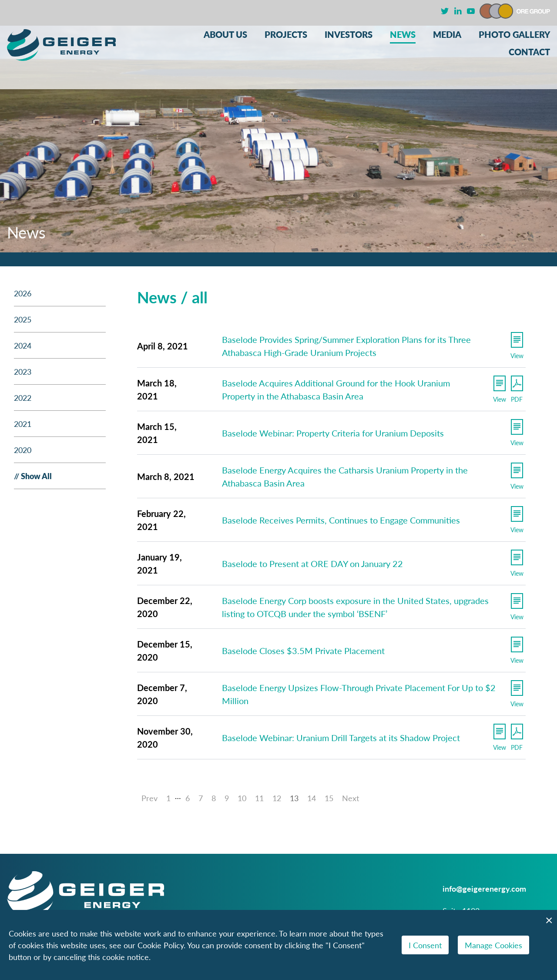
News (403, 35)
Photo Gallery (514, 35)
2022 (23, 398)
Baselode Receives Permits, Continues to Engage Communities (341, 520)
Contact (529, 52)
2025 (23, 319)
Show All (36, 476)
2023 (23, 371)
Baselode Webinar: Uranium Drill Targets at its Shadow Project (341, 738)
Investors (349, 35)
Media (447, 35)
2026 (23, 293)
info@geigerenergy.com (484, 888)
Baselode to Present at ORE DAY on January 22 (312, 564)
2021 (23, 424)
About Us (225, 35)
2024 (23, 345)
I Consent (425, 945)
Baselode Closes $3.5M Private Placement (303, 651)
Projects (286, 35)
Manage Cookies (493, 945)
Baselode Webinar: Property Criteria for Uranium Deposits (333, 433)
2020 (23, 450)
